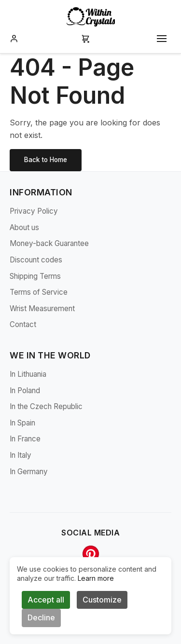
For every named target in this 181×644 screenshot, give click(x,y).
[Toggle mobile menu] (162, 39)
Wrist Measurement (42, 308)
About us (24, 227)
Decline (41, 617)
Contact (23, 324)
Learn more (96, 578)
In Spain (22, 423)
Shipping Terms (35, 276)
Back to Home (46, 160)
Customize (102, 600)
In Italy (21, 455)
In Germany (29, 472)
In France (25, 439)
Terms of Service (39, 292)
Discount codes (36, 260)
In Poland (25, 391)
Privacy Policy (34, 211)
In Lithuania (28, 374)
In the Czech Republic (46, 406)
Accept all (46, 600)
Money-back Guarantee (49, 243)
